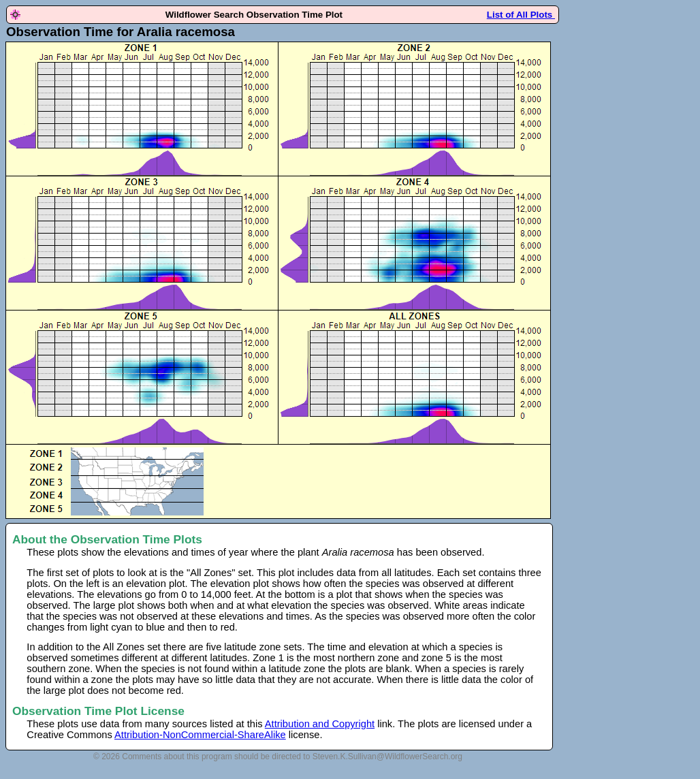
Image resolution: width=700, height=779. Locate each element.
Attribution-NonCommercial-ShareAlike (200, 735)
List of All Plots (521, 15)
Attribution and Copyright (320, 724)
